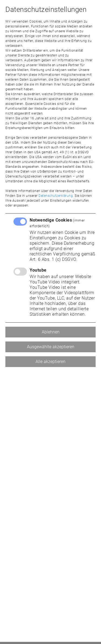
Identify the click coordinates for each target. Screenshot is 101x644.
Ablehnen (51, 332)
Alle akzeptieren (50, 362)
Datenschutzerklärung (56, 196)
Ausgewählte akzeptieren (51, 347)
